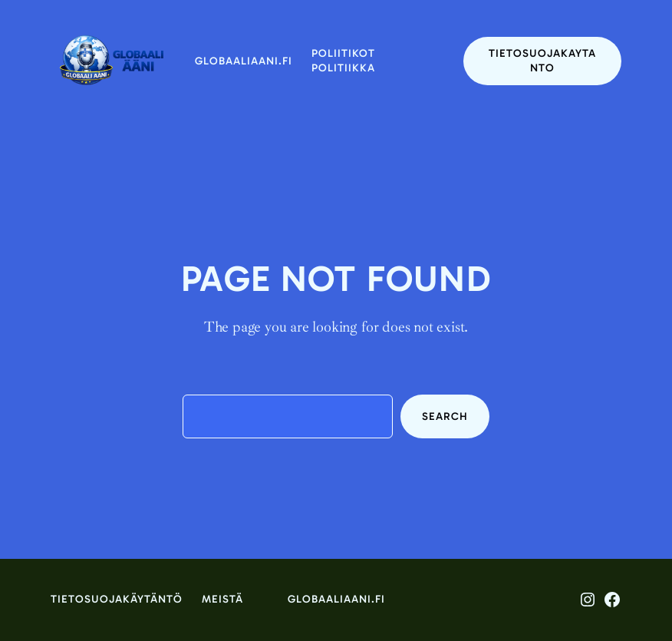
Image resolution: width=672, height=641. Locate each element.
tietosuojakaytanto (542, 61)
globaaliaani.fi (244, 61)
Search (445, 416)
